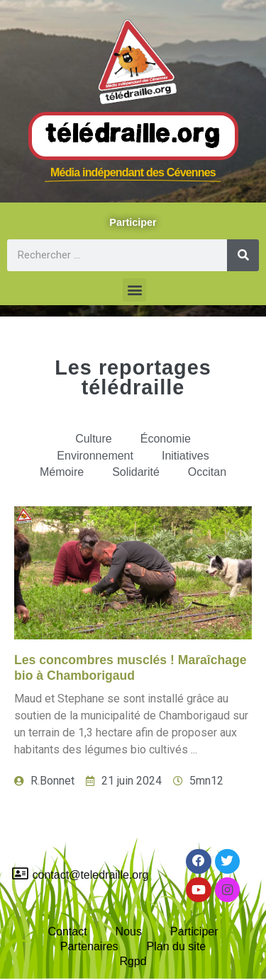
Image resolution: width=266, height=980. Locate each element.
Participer (194, 931)
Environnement (95, 456)
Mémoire (62, 472)
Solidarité (136, 472)
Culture (94, 439)
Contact (67, 931)
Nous (129, 931)
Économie (166, 439)
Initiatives (185, 456)
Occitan (207, 472)
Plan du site (177, 946)
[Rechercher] (243, 255)
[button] (134, 290)
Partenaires (89, 946)
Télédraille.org (133, 135)
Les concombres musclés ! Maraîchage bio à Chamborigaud (131, 667)
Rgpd (133, 961)
